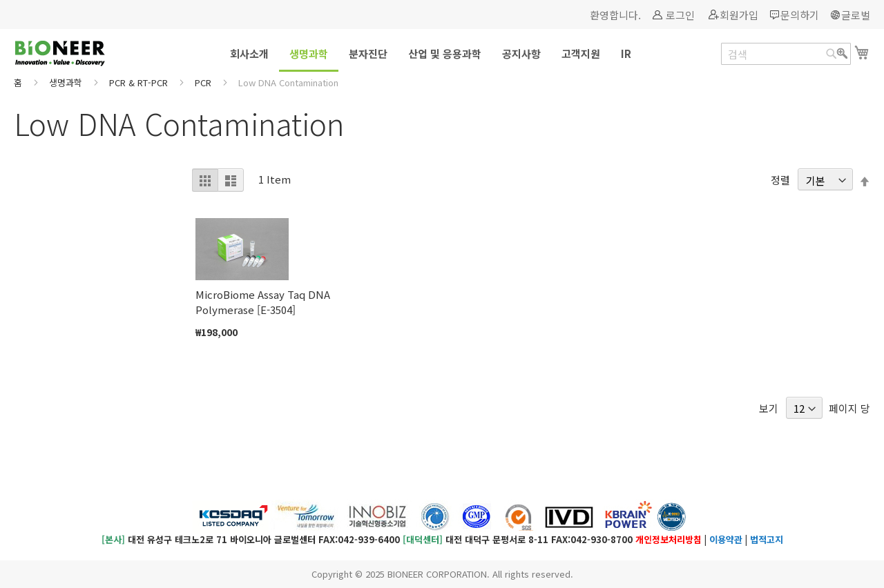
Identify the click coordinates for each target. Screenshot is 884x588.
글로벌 (856, 15)
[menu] (442, 55)
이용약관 (726, 539)
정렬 (780, 180)
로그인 (680, 15)
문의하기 (800, 15)
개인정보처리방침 (669, 539)
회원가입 (739, 15)
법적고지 (767, 539)
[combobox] (786, 54)
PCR (204, 82)
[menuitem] (249, 53)
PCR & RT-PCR (140, 82)
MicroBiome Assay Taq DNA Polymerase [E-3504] (263, 302)
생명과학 (67, 82)
